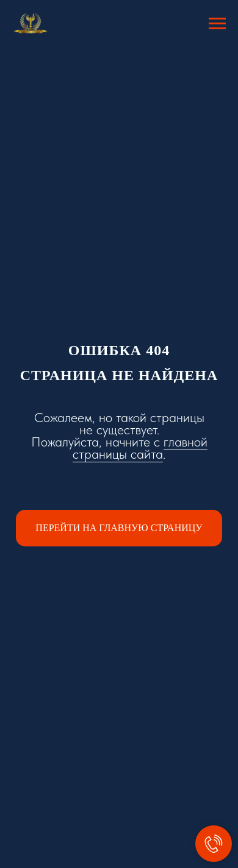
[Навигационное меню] (217, 24)
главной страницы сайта (140, 448)
